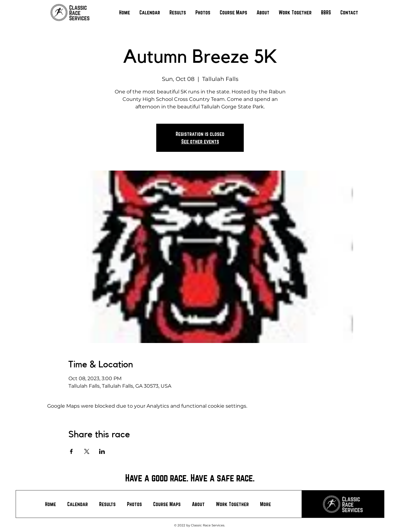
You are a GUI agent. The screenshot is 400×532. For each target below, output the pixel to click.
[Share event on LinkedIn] (102, 451)
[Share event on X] (87, 451)
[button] (178, 12)
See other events (200, 141)
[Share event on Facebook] (71, 451)
